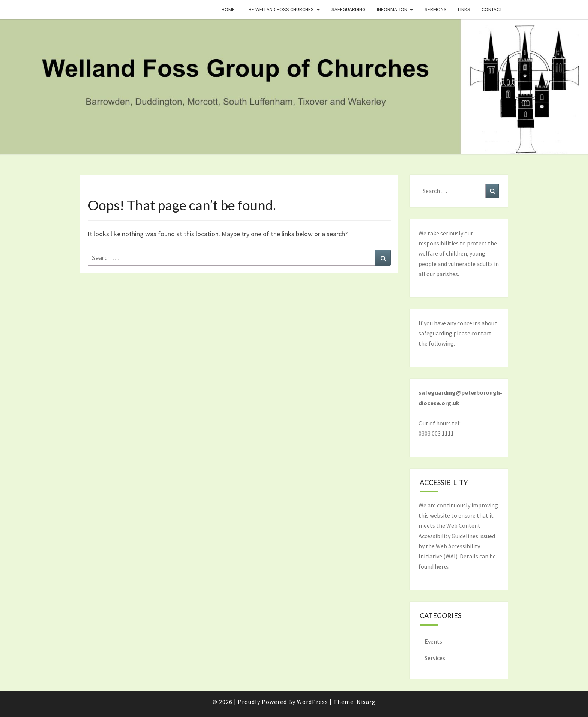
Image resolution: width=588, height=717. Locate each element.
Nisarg (366, 702)
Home (228, 9)
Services (435, 658)
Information (392, 9)
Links (464, 9)
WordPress (313, 702)
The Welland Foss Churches (280, 9)
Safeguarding (349, 9)
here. (442, 566)
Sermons (436, 9)
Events (433, 641)
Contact (492, 9)
